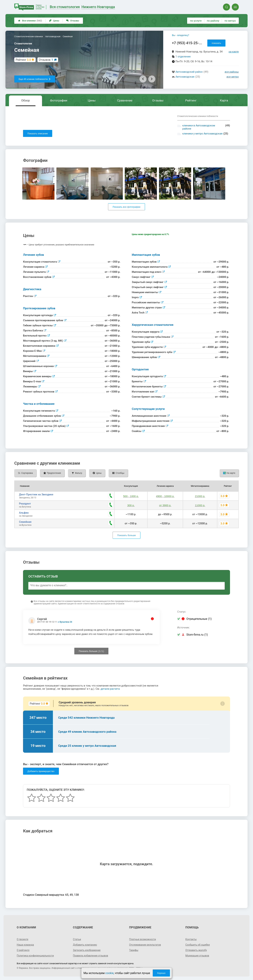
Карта (224, 100)
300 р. (131, 505)
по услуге (196, 21)
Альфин (24, 513)
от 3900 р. (165, 505)
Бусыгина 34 (66, 622)
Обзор (26, 100)
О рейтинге (23, 950)
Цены (54, 21)
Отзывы (73, 21)
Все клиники (30, 21)
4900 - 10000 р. (165, 496)
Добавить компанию (85, 945)
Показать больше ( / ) (91, 651)
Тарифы (134, 950)
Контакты (191, 939)
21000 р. (200, 496)
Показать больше (126, 535)
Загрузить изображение (87, 950)
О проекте (22, 939)
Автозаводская (185, 77)
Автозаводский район (189, 72)
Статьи (77, 939)
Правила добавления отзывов (90, 956)
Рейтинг (191, 100)
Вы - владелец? (181, 35)
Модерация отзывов (197, 956)
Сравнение (125, 100)
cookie (109, 973)
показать (216, 43)
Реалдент (25, 504)
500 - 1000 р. (131, 496)
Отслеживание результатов (145, 945)
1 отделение (183, 57)
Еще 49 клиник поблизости (35, 79)
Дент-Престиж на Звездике (36, 494)
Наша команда (25, 945)
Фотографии (59, 100)
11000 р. (200, 505)
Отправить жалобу (196, 950)
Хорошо (161, 973)
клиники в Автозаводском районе (199, 127)
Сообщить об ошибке (198, 945)
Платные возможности (142, 939)
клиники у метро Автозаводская (202, 134)
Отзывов (46, 60)
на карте (234, 52)
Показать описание (38, 133)
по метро (230, 21)
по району (213, 21)
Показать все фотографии (126, 207)
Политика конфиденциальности (35, 956)
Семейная (25, 522)
